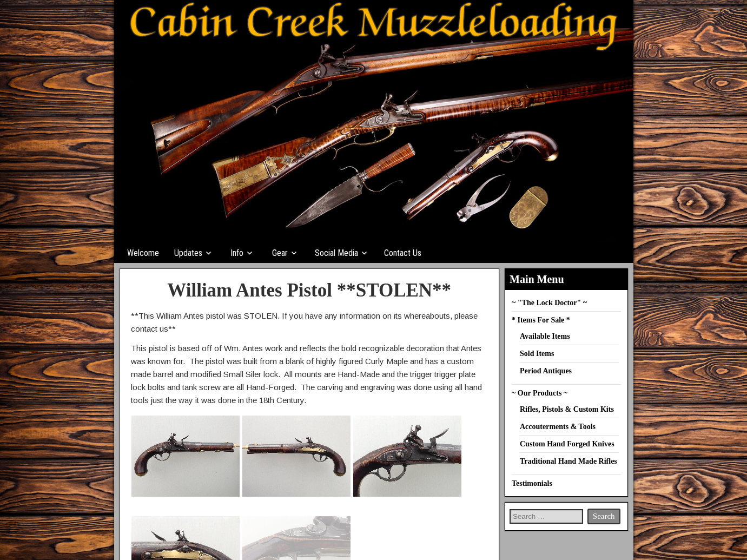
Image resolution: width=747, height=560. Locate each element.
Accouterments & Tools (558, 427)
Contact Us (403, 253)
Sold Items (537, 354)
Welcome (143, 253)
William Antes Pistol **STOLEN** (309, 290)
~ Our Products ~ (540, 393)
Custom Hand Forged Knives (567, 444)
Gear (280, 253)
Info (237, 253)
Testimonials (532, 483)
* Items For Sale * (541, 320)
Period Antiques (546, 371)
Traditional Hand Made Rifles (568, 461)
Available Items (545, 336)
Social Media (336, 253)
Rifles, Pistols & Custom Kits (567, 409)
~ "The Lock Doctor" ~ (549, 303)
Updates (188, 253)
